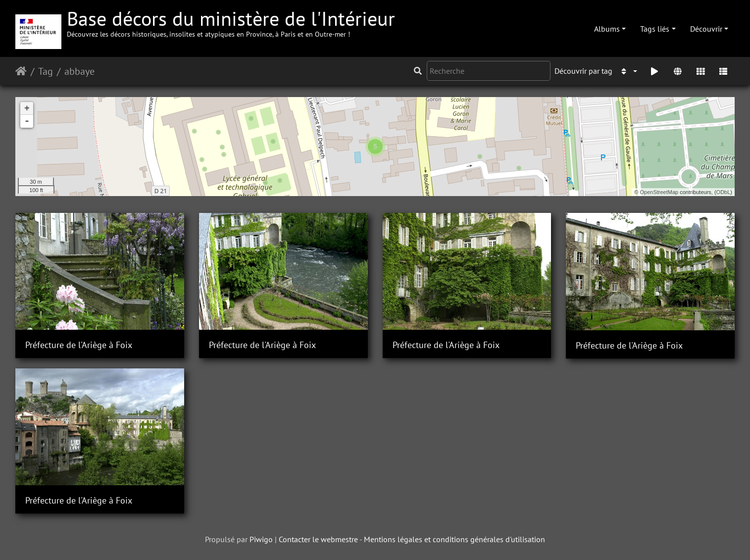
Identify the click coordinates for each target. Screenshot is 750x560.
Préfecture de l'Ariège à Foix (79, 345)
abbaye (79, 71)
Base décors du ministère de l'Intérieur (231, 22)
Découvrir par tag (583, 71)
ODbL (724, 192)
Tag (46, 71)
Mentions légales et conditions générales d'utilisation (454, 539)
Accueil (21, 71)
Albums (607, 29)
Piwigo (261, 539)
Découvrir (706, 29)
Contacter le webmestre (318, 539)
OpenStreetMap (659, 192)
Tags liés (655, 29)
